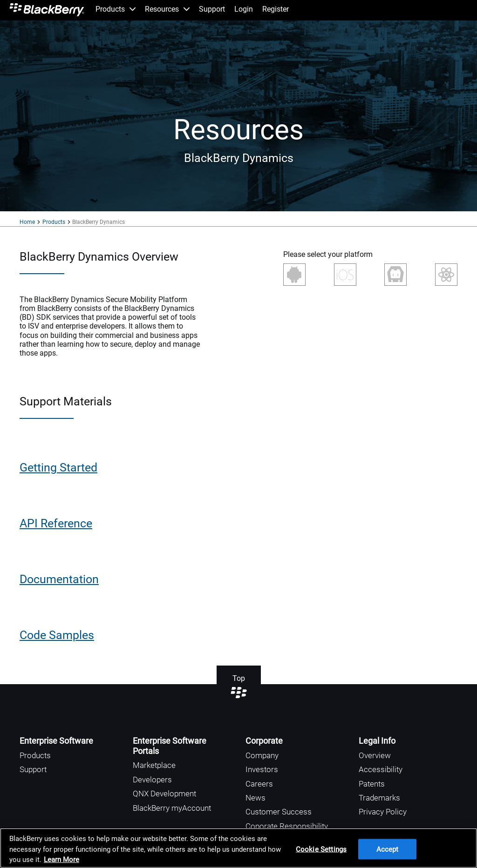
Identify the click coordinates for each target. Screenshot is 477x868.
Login (244, 9)
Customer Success (279, 812)
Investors (262, 769)
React (446, 275)
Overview (375, 755)
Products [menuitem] (116, 9)
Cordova (395, 275)
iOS (345, 278)
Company (262, 755)
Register (276, 9)
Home (27, 222)
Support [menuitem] (212, 9)
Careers (259, 784)
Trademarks (379, 798)
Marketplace (154, 765)
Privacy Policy (383, 812)
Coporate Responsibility (287, 826)
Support (33, 769)
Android (295, 275)
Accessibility (381, 769)
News (256, 798)
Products (54, 222)
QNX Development (164, 794)
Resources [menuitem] (167, 9)
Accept (388, 849)
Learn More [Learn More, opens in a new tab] (61, 860)
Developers (152, 780)
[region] (238, 848)
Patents (372, 784)
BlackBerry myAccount (172, 808)
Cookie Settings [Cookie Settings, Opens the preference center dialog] (321, 849)
